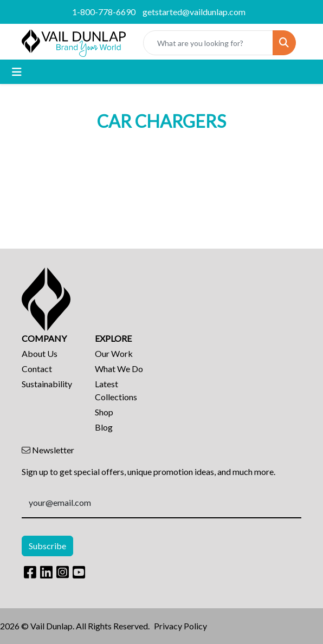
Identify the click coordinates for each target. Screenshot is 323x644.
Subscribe (47, 546)
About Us (40, 353)
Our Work (114, 353)
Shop (104, 412)
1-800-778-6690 (104, 12)
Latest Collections (116, 390)
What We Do (119, 369)
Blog (104, 427)
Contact (37, 369)
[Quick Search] (208, 43)
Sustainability (47, 384)
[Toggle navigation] (17, 72)
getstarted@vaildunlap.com (194, 12)
